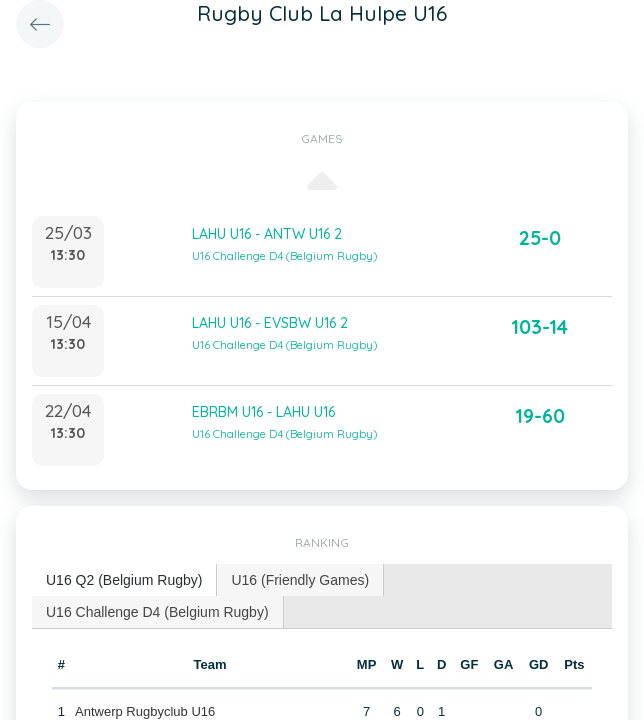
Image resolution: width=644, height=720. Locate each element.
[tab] (124, 580)
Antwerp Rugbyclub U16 (145, 711)
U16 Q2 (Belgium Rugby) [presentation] (124, 580)
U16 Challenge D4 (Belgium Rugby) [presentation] (157, 612)
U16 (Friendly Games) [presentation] (300, 580)
